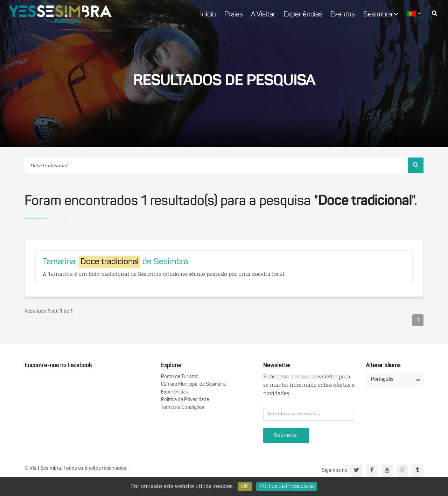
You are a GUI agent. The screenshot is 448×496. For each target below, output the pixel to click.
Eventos (343, 15)
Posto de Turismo (180, 377)
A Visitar (263, 15)
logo (60, 14)
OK (245, 487)
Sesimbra (381, 14)
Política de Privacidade (185, 400)
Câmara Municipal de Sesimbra (193, 385)
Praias (234, 15)
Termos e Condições (183, 408)
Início (208, 15)
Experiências (303, 15)
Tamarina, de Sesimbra (115, 262)
